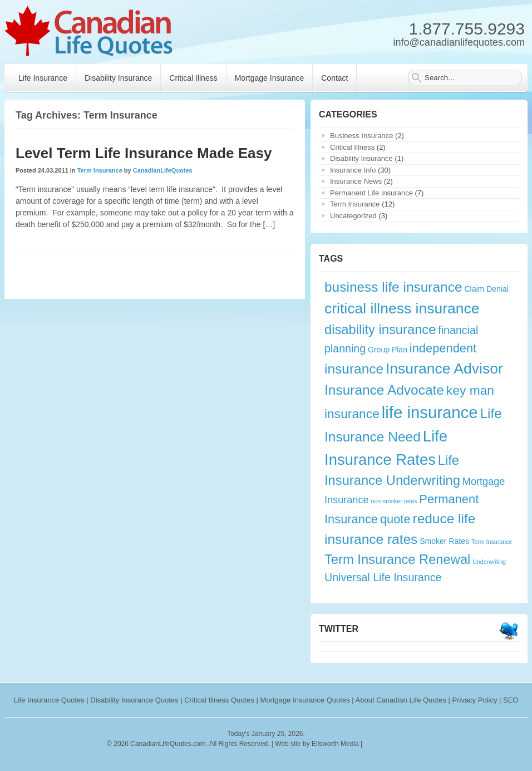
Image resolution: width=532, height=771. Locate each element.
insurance (354, 369)
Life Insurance (43, 78)
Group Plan (388, 350)
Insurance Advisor (444, 369)
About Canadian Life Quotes (401, 700)
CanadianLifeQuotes (163, 170)
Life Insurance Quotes (49, 700)
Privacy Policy (475, 700)
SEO (511, 700)
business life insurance (393, 287)
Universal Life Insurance (383, 577)
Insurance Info (353, 170)
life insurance (430, 412)
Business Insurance (361, 136)
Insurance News (356, 181)
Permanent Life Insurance (371, 193)
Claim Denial (486, 289)
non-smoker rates (394, 501)
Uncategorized (353, 216)
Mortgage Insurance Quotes (305, 700)
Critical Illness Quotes (219, 700)
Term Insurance (100, 170)
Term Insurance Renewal (397, 559)
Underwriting (489, 562)
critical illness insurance (402, 308)
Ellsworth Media (335, 744)
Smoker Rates (444, 541)
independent (443, 348)
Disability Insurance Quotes (134, 700)
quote (395, 519)
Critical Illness (193, 78)
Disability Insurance (118, 78)
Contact (334, 78)
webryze (413, 744)
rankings (378, 744)
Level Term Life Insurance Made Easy (144, 153)
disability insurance (380, 330)
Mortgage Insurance (270, 78)
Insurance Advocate (384, 390)
